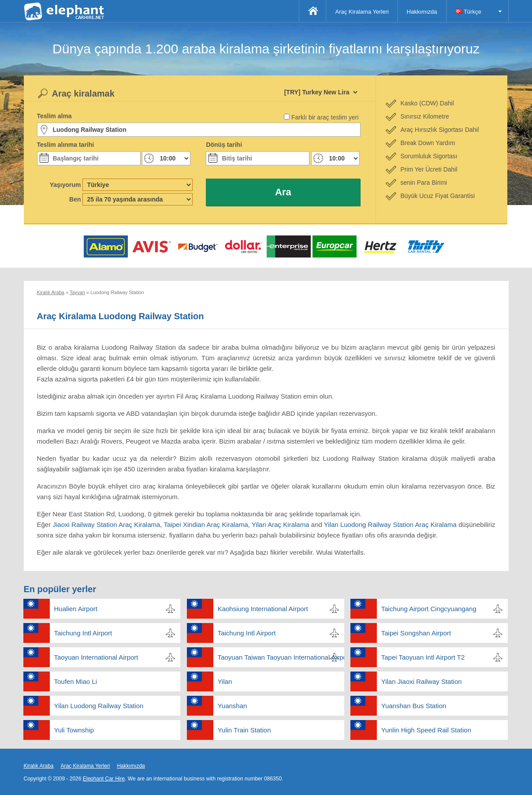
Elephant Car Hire (104, 779)
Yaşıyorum (65, 185)
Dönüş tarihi (224, 145)
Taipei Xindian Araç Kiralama (206, 524)
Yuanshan (233, 706)
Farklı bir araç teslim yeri (325, 117)
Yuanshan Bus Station (414, 706)
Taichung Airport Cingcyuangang (429, 609)
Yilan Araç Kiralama (281, 524)
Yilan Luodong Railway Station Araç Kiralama (390, 524)
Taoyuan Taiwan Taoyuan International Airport (281, 657)
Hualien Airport (76, 609)
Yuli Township (74, 730)
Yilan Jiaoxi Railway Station (422, 681)
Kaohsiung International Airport (263, 609)
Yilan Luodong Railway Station (99, 706)
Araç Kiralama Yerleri (362, 12)
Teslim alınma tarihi (66, 145)
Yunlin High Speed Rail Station (426, 730)
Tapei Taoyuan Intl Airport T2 (423, 657)
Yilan (225, 681)
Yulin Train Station (244, 730)
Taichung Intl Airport (83, 633)
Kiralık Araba (39, 766)
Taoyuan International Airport (96, 657)
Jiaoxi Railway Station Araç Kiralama (106, 524)
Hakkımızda (422, 12)
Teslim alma (54, 116)
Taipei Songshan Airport (416, 633)
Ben (75, 199)
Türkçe (468, 12)
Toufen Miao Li (76, 681)
